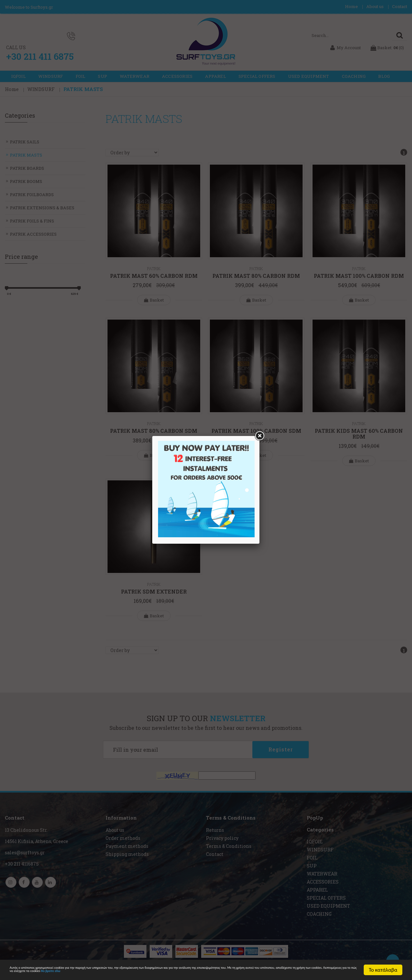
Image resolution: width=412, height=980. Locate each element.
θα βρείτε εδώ (303, 973)
